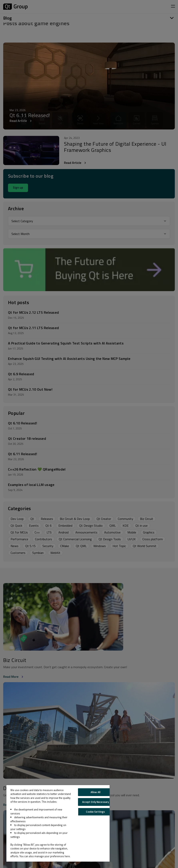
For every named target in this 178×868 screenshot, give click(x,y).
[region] (58, 823)
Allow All (95, 792)
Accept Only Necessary (96, 802)
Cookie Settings (95, 812)
